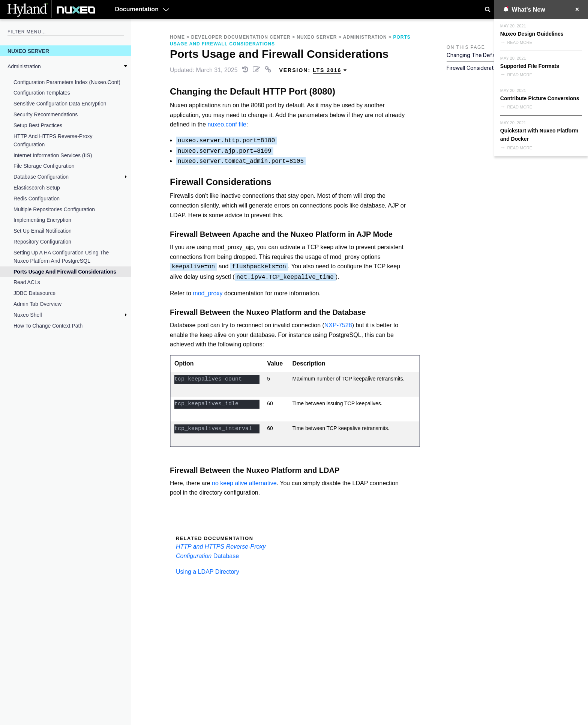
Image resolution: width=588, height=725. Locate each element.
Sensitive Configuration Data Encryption (60, 104)
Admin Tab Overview (37, 304)
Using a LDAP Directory (208, 572)
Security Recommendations (46, 114)
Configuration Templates (42, 93)
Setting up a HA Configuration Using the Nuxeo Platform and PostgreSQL (61, 257)
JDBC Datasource (34, 293)
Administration (24, 66)
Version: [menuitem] (313, 70)
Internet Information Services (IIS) (53, 155)
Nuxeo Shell (28, 315)
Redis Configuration (37, 199)
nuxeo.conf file (227, 124)
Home (177, 37)
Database (226, 556)
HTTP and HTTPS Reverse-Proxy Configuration (53, 140)
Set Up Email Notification (43, 231)
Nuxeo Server (28, 51)
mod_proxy (208, 293)
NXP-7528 (338, 325)
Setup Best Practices (38, 125)
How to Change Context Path (48, 326)
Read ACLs (27, 282)
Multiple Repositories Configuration (54, 209)
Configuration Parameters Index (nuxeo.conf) (67, 82)
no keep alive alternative (244, 483)
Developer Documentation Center (241, 37)
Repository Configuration (42, 242)
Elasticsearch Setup (37, 188)
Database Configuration (41, 177)
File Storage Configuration (44, 166)
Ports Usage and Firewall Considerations (65, 272)
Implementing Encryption (42, 220)
